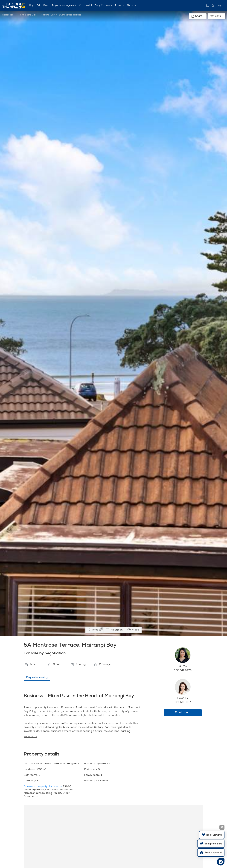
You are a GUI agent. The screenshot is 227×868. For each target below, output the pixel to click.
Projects (119, 6)
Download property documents (43, 787)
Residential (8, 15)
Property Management (64, 6)
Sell (38, 6)
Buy (31, 6)
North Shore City (27, 15)
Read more (30, 737)
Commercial (85, 6)
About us (131, 6)
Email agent (183, 713)
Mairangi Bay (48, 15)
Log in (220, 5)
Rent (46, 6)
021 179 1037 (183, 702)
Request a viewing (37, 678)
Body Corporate (103, 6)
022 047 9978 (183, 671)
